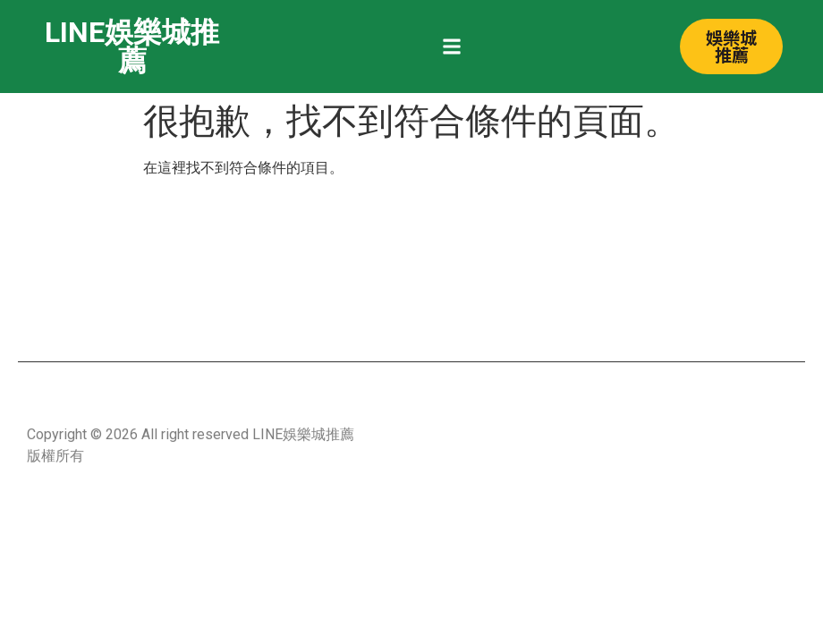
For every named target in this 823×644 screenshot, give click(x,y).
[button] (452, 47)
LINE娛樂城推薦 (132, 47)
